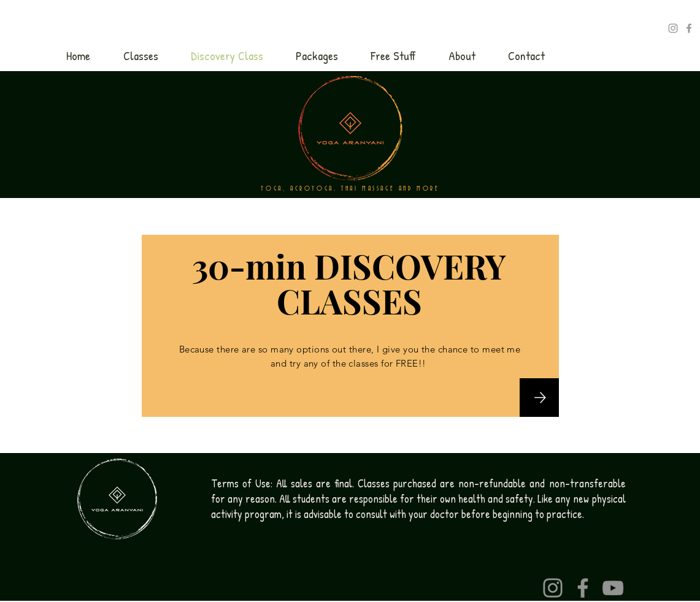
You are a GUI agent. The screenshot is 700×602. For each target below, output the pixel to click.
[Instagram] (553, 588)
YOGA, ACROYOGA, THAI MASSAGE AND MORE (350, 189)
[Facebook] (583, 588)
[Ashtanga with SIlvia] (689, 28)
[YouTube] (613, 588)
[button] (141, 56)
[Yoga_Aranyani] (673, 28)
